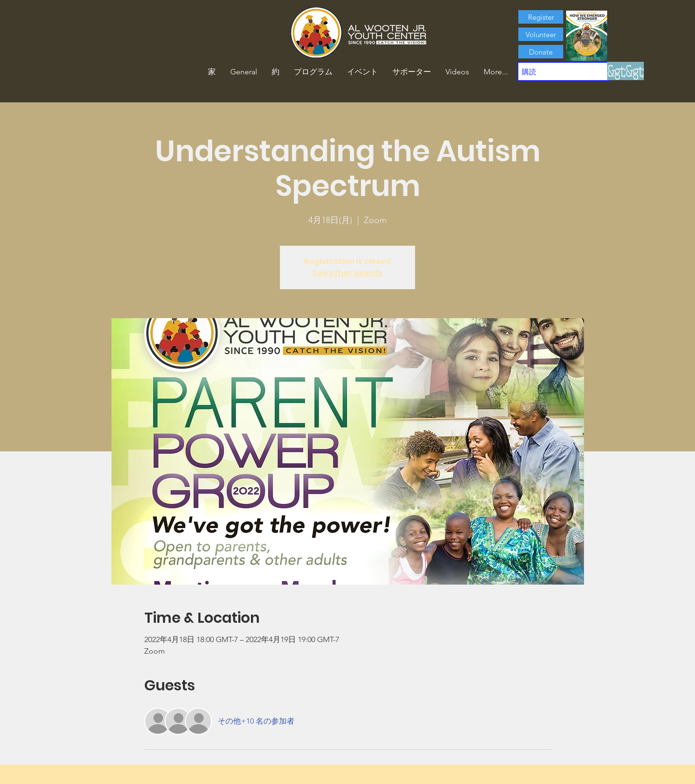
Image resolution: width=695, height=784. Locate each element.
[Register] (541, 17)
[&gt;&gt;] (625, 71)
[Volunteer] (541, 34)
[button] (276, 72)
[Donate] (541, 52)
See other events (347, 273)
